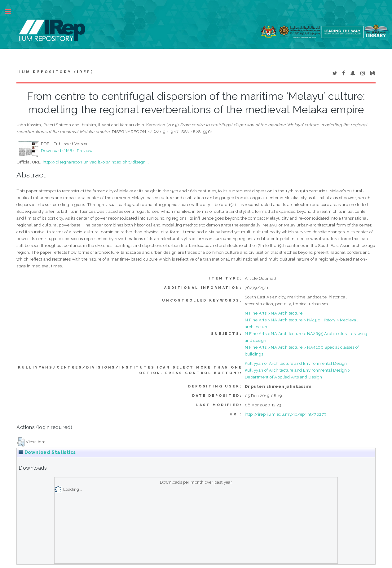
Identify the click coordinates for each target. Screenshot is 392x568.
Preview (85, 150)
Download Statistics (47, 452)
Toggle (11, 12)
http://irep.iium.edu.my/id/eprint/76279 (286, 414)
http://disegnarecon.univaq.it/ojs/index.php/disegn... (96, 162)
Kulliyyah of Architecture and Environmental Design (296, 363)
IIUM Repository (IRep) (55, 72)
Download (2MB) (57, 150)
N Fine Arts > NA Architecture (274, 313)
